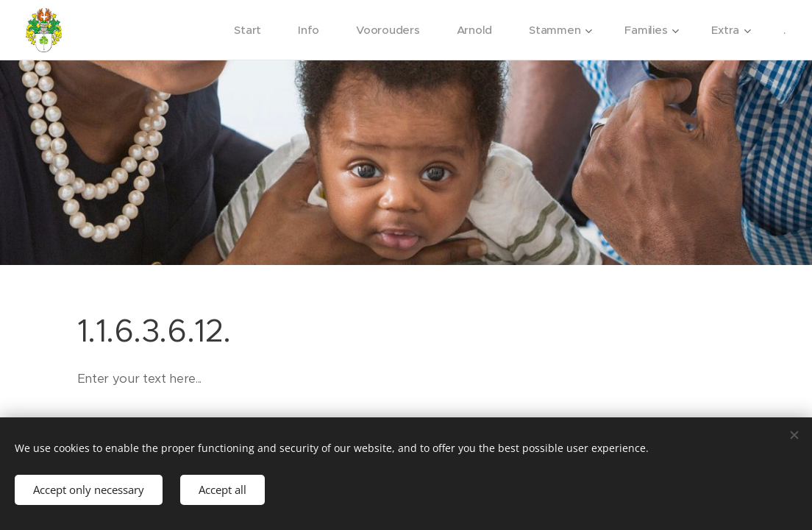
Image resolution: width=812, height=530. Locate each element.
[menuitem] (247, 30)
